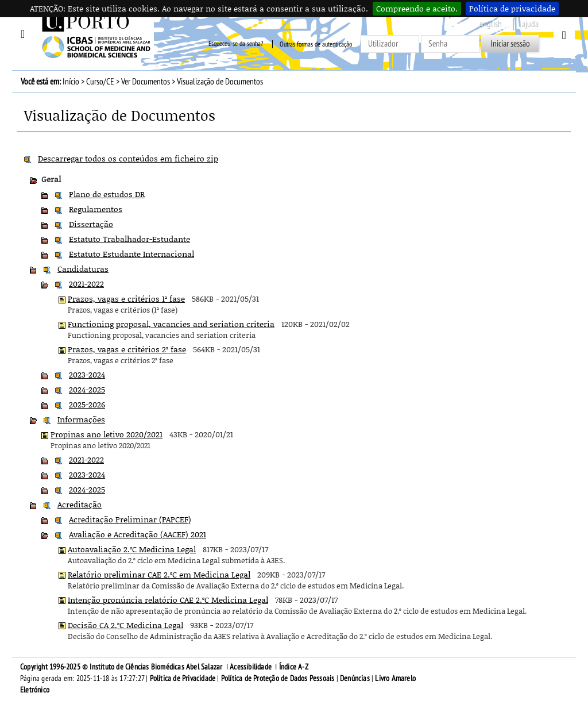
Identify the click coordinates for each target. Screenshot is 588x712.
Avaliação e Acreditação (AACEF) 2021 (138, 534)
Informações (81, 419)
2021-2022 (86, 284)
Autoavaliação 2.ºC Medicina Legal (132, 549)
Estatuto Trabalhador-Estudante (129, 239)
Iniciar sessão (510, 44)
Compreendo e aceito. (417, 8)
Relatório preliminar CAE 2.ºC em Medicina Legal (159, 574)
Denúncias (355, 678)
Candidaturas (83, 269)
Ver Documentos (146, 82)
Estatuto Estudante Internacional (131, 254)
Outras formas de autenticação (316, 44)
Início (71, 82)
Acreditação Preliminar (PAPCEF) (130, 519)
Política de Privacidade (183, 678)
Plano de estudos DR (107, 194)
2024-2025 (87, 389)
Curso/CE (100, 82)
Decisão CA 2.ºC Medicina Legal (125, 625)
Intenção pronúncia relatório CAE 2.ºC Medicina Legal (168, 600)
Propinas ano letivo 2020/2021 (107, 434)
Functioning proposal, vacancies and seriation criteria (171, 324)
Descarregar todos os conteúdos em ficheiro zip (128, 158)
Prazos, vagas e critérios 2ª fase (127, 349)
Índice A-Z (294, 667)
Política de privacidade (512, 8)
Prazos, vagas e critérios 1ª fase (126, 299)
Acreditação (80, 504)
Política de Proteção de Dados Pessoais (278, 678)
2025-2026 (87, 404)
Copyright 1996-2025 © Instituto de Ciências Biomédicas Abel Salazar (122, 667)
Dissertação (91, 224)
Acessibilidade (251, 667)
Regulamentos (96, 209)
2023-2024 (87, 374)
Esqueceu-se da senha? (236, 44)
